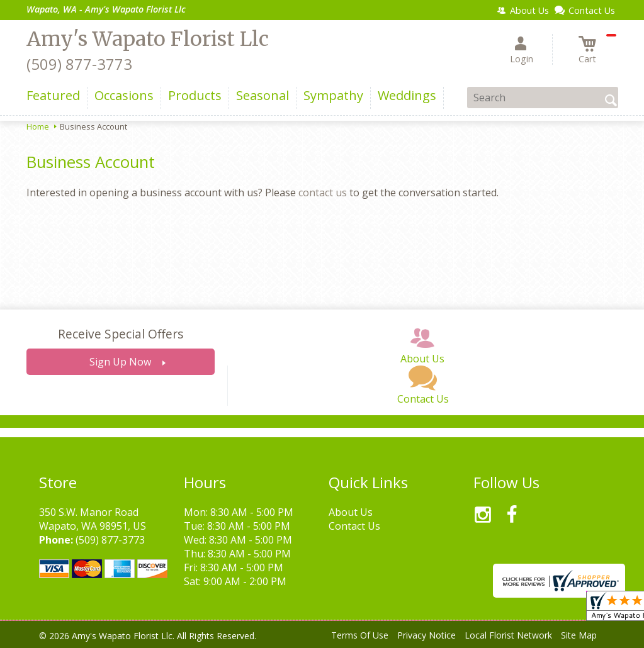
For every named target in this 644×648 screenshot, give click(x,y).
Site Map (579, 635)
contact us (323, 193)
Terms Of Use (360, 635)
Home (38, 126)
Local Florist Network (508, 635)
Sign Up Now (120, 362)
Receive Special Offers (121, 334)
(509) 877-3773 (79, 64)
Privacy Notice (427, 635)
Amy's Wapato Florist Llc (148, 39)
